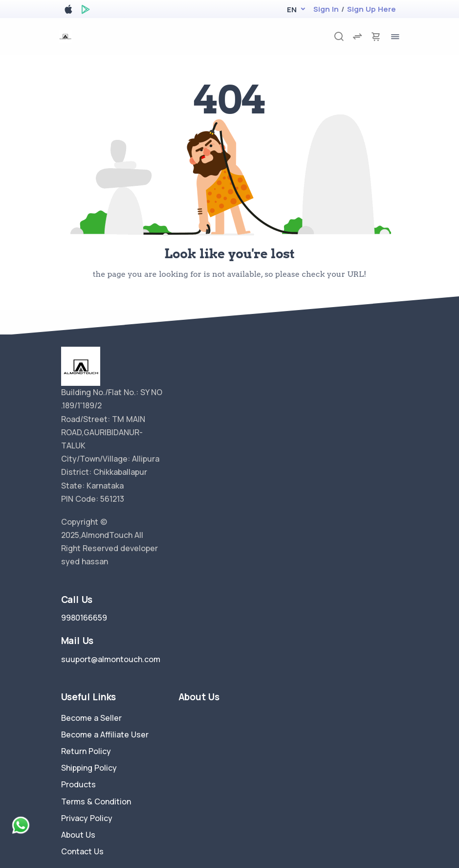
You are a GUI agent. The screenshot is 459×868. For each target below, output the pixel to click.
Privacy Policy (87, 818)
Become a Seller (91, 718)
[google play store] (86, 11)
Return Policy (86, 751)
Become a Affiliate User (105, 734)
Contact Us (82, 851)
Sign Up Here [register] (372, 9)
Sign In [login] (326, 9)
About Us (78, 835)
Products (78, 784)
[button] (292, 10)
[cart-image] (376, 36)
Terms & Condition (96, 801)
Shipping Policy (89, 768)
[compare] (357, 36)
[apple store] (68, 11)
